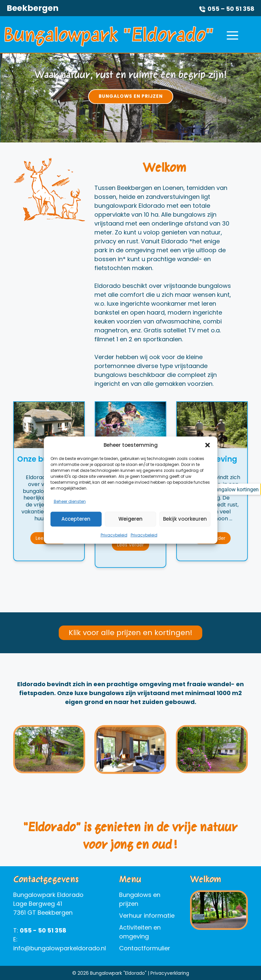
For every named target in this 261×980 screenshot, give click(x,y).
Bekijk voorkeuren (185, 526)
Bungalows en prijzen (131, 96)
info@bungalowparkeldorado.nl (60, 948)
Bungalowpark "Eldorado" (109, 34)
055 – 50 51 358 (231, 9)
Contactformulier (145, 948)
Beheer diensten (70, 508)
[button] (208, 452)
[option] (130, 98)
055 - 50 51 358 (43, 930)
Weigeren (130, 526)
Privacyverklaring (170, 973)
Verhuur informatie (147, 916)
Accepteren (76, 526)
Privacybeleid (114, 542)
